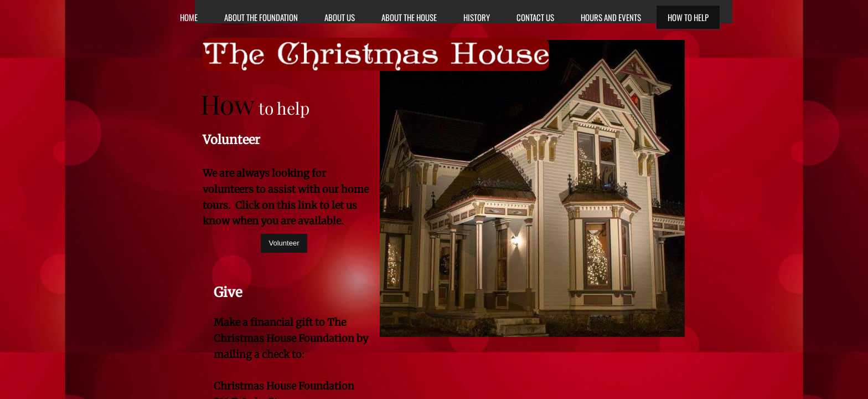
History (477, 17)
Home (189, 17)
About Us (340, 17)
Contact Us (535, 17)
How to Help (688, 17)
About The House (409, 17)
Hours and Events (611, 17)
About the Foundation (261, 17)
